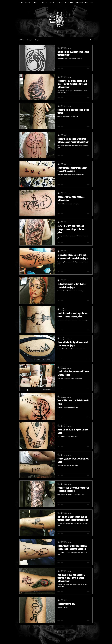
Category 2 (38, 40)
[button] (91, 40)
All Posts (22, 40)
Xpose (52, 17)
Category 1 (29, 40)
